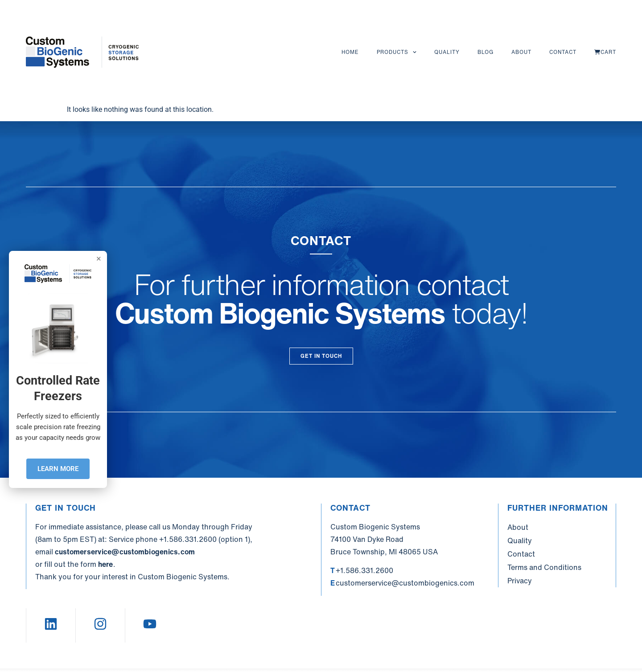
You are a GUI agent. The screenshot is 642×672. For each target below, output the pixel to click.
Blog (486, 52)
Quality (447, 52)
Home (350, 52)
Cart (605, 52)
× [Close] (99, 258)
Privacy (520, 581)
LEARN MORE (58, 469)
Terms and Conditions (544, 567)
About (521, 52)
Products (397, 52)
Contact (563, 52)
